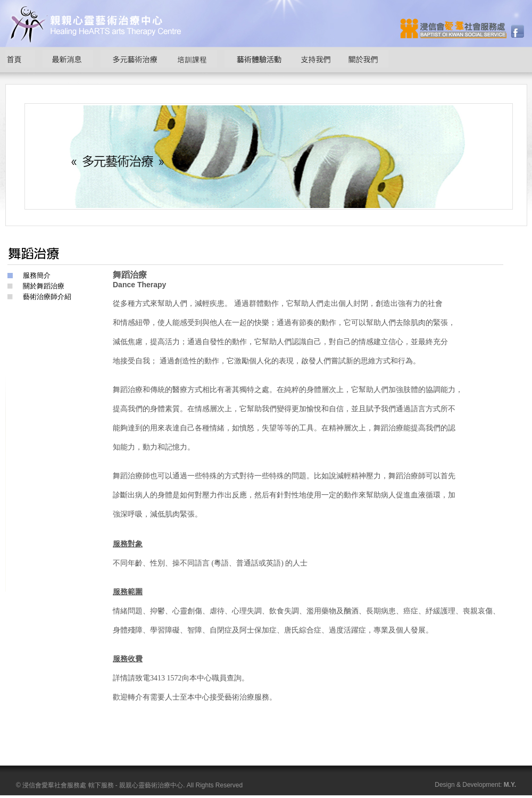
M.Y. (510, 785)
